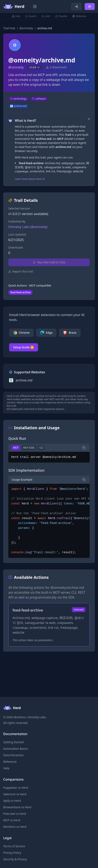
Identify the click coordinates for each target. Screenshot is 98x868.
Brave (70, 333)
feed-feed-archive (20, 292)
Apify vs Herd (12, 801)
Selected (79, 610)
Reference (10, 762)
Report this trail (21, 271)
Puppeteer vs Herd (16, 788)
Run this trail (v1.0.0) (49, 262)
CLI (41, 448)
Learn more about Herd (30, 179)
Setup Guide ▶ (24, 347)
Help (6, 768)
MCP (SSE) (29, 448)
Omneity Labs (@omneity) (28, 227)
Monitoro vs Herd (15, 827)
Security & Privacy (15, 859)
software (39, 99)
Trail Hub (9, 28)
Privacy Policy (12, 853)
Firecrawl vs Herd (15, 814)
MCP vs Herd (12, 820)
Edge (46, 333)
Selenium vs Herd (15, 794)
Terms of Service (14, 846)
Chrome (21, 333)
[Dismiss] (89, 119)
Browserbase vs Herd (17, 807)
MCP (16, 448)
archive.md (18, 106)
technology (18, 99)
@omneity (26, 28)
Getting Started (13, 742)
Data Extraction (13, 755)
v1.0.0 (35, 67)
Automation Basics (16, 749)
